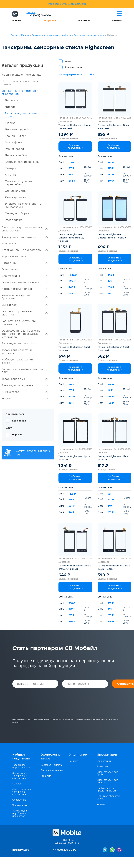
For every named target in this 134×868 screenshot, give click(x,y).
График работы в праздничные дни (107, 789)
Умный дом (25, 305)
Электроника (25, 276)
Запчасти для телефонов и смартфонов (52, 35)
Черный (17, 435)
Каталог (25, 35)
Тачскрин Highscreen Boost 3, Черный (114, 127)
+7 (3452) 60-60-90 (40, 15)
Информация (107, 755)
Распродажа (50, 20)
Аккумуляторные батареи (25, 237)
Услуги (25, 398)
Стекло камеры (15, 191)
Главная (15, 35)
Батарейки (25, 263)
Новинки (17, 20)
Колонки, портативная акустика (25, 313)
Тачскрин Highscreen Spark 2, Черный (114, 349)
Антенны (11, 175)
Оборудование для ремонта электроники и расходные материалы (25, 334)
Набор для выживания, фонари (18, 361)
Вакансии (102, 767)
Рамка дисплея (15, 197)
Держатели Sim (16, 155)
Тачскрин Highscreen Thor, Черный (113, 458)
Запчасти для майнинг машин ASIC (25, 371)
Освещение (25, 269)
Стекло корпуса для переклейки (19, 183)
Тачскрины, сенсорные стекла (89, 35)
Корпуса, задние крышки (22, 162)
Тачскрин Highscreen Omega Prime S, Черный (112, 236)
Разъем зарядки (16, 149)
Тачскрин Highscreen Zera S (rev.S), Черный (114, 567)
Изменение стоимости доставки (67, 4)
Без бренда (19, 421)
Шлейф (10, 123)
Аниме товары (25, 392)
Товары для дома (25, 379)
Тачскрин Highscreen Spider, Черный (75, 458)
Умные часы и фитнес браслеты (25, 297)
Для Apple (12, 100)
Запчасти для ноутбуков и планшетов (25, 322)
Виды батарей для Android (107, 781)
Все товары (84, 20)
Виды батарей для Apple (107, 773)
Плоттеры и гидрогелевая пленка (20, 83)
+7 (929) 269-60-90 (65, 850)
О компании (78, 755)
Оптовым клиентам (52, 770)
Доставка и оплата (51, 765)
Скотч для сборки (17, 213)
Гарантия (46, 776)
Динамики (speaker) (19, 129)
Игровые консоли (14, 256)
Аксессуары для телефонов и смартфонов (25, 229)
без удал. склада (73, 67)
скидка (69, 61)
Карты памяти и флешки (25, 289)
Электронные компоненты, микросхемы (24, 205)
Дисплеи (11, 107)
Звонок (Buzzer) (16, 136)
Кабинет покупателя (21, 757)
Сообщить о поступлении (75, 146)
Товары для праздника (25, 385)
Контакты (117, 20)
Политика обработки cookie (109, 797)
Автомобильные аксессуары (25, 250)
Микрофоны (13, 142)
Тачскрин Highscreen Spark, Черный (75, 349)
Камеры (10, 168)
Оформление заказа (51, 757)
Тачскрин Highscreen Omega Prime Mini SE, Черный (71, 238)
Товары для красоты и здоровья (25, 352)
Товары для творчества (25, 343)
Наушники (25, 243)
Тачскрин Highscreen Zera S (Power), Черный (75, 567)
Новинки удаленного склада (21, 75)
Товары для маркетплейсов (21, 766)
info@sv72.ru (21, 850)
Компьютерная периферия (25, 282)
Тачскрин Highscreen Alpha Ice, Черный (75, 127)
